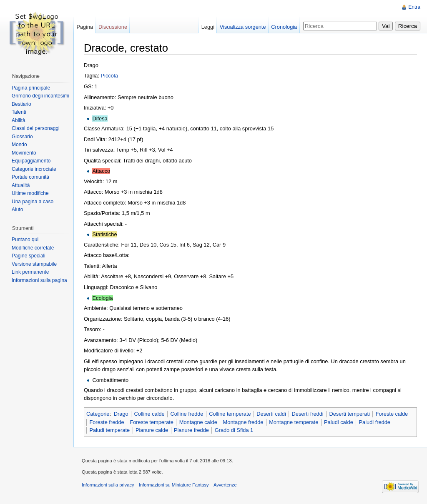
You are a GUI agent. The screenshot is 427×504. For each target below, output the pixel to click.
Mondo (19, 145)
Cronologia (284, 27)
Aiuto (17, 210)
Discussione (113, 27)
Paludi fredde (375, 422)
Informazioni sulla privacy (108, 485)
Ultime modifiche (30, 193)
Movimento (24, 153)
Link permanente (30, 272)
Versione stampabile (34, 264)
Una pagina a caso (33, 202)
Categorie (98, 414)
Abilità (19, 120)
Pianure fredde (191, 430)
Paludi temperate (109, 430)
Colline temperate (230, 414)
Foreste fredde (107, 422)
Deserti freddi (308, 414)
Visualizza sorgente (243, 27)
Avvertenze (225, 485)
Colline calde (149, 414)
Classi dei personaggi (36, 128)
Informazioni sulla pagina (39, 280)
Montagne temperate (294, 422)
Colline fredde (187, 414)
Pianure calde (152, 430)
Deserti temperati (349, 414)
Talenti (19, 112)
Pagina (85, 27)
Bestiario (21, 104)
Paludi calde (339, 422)
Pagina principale (31, 88)
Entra (414, 7)
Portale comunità (30, 177)
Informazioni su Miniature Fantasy (174, 485)
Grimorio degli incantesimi (40, 96)
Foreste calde (392, 414)
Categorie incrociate (34, 169)
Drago (121, 414)
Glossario (22, 137)
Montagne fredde (243, 422)
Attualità (21, 185)
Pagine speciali (29, 256)
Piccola (109, 76)
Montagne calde (198, 422)
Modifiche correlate (33, 248)
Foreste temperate (152, 422)
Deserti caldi (271, 414)
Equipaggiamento (31, 161)
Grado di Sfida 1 (234, 430)
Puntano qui (25, 240)
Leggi (208, 27)
